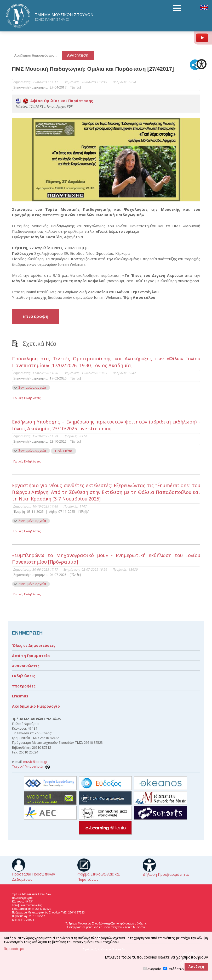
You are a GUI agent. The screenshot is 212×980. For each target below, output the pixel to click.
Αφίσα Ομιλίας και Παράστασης (54, 101)
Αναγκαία (154, 969)
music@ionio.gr (35, 762)
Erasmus (20, 696)
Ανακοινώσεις (26, 666)
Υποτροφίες (24, 686)
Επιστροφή (36, 316)
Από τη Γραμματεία (31, 656)
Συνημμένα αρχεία (32, 387)
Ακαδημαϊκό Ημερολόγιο (36, 706)
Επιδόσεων (176, 969)
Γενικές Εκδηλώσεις (27, 398)
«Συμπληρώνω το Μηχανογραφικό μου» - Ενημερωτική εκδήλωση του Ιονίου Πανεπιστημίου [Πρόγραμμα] (106, 558)
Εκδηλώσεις (24, 676)
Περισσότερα (14, 949)
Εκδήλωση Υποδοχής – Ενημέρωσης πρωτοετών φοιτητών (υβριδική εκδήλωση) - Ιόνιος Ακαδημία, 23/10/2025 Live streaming (106, 425)
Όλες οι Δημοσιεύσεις (34, 645)
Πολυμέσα (64, 451)
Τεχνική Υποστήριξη (31, 766)
